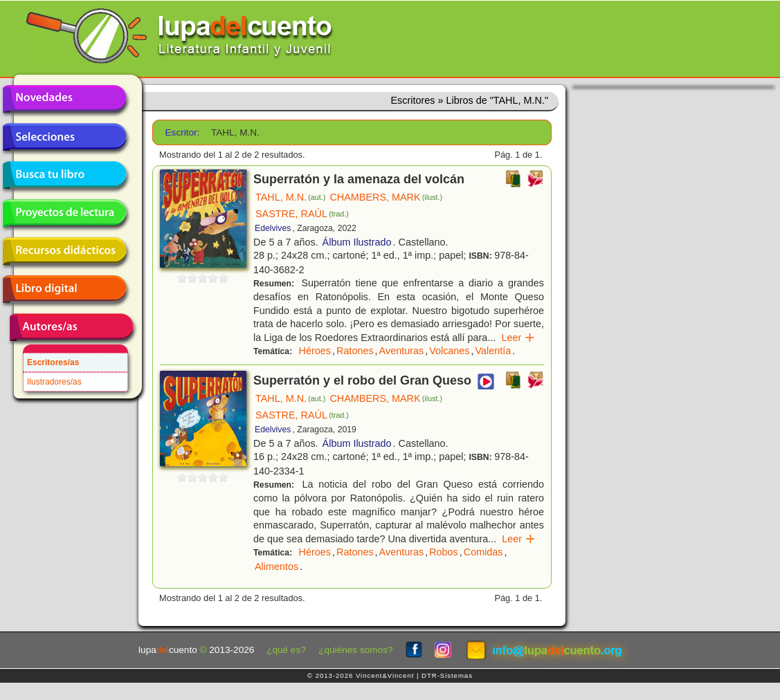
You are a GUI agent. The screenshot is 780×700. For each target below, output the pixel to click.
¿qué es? (286, 650)
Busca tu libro (64, 175)
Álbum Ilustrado (357, 242)
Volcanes (449, 351)
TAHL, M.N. (290, 197)
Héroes (315, 351)
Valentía (493, 351)
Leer (518, 338)
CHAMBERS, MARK (386, 197)
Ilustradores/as (54, 382)
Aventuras (402, 351)
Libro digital (64, 289)
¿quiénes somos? (355, 650)
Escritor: (183, 132)
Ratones (355, 351)
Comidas (483, 552)
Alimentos (276, 567)
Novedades (64, 99)
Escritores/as (53, 362)
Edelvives (273, 228)
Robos (444, 552)
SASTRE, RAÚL (302, 214)
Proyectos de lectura (64, 213)
